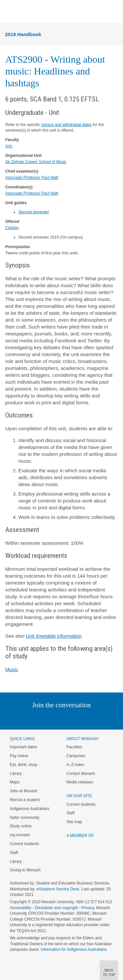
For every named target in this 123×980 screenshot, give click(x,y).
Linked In (28, 718)
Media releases (80, 782)
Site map (74, 822)
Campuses (76, 756)
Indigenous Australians (30, 809)
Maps (15, 782)
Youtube (93, 718)
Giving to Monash (25, 870)
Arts (9, 146)
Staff (14, 853)
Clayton (12, 228)
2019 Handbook (23, 34)
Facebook (55, 718)
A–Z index (75, 765)
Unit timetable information (54, 636)
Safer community (25, 818)
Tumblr (80, 718)
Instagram (15, 718)
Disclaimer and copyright (56, 908)
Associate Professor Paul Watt (32, 178)
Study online (21, 826)
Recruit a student (25, 800)
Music (12, 669)
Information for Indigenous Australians (74, 949)
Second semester (34, 212)
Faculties (74, 747)
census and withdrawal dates (66, 125)
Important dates (23, 747)
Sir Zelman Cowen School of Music (36, 162)
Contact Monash (81, 774)
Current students (24, 844)
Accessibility (20, 908)
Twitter (42, 718)
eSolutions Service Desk (58, 889)
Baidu (107, 718)
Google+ (66, 718)
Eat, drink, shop (23, 765)
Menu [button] (9, 12)
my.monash (20, 835)
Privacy (88, 908)
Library (16, 774)
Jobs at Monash (24, 791)
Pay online (19, 756)
